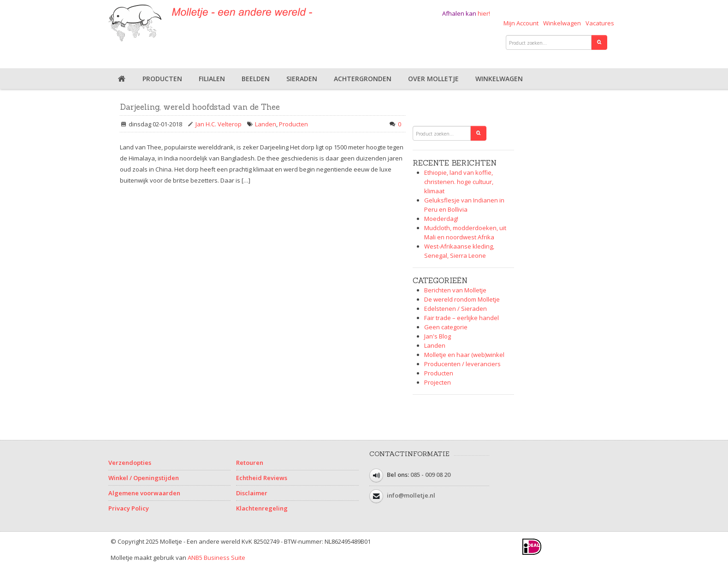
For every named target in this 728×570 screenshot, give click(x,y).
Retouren (250, 463)
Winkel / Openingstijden (144, 478)
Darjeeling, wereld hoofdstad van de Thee (200, 107)
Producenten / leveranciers (462, 364)
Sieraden (302, 79)
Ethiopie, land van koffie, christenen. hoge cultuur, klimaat (459, 182)
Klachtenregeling (262, 508)
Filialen (212, 79)
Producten (162, 79)
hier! (484, 13)
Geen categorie (446, 327)
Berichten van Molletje (455, 290)
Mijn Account (521, 23)
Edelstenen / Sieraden (456, 309)
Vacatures (600, 23)
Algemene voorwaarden (144, 493)
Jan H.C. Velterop (219, 124)
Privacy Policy (129, 508)
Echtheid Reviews (262, 478)
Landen (266, 124)
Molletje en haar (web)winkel (464, 355)
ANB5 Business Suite (216, 558)
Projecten (438, 382)
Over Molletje (433, 79)
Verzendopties (130, 463)
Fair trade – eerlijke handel (462, 318)
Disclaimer (252, 493)
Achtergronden (363, 79)
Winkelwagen (562, 23)
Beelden (256, 79)
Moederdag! (441, 219)
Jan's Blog (438, 336)
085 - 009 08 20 (430, 475)
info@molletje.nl (411, 495)
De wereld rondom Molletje (462, 299)
